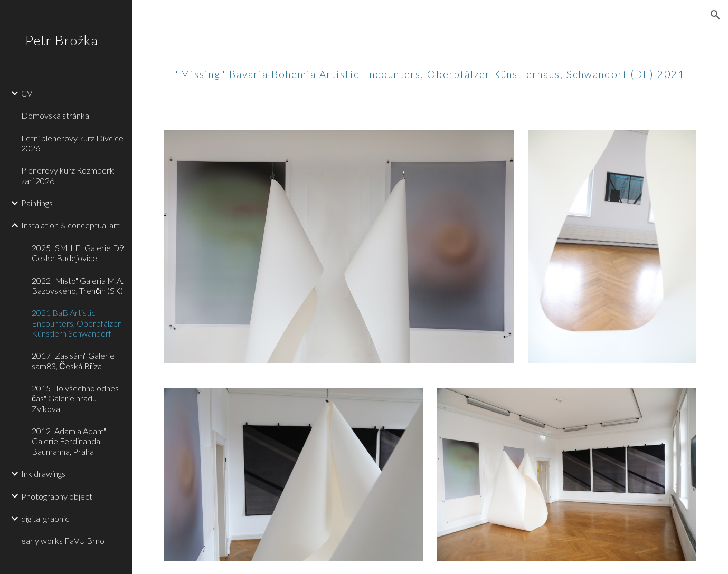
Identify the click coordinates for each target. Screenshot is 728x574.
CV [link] (27, 93)
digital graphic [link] (45, 518)
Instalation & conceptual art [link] (70, 225)
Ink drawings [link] (43, 473)
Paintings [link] (37, 203)
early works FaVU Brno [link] (63, 540)
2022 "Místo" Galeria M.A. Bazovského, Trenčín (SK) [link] (78, 285)
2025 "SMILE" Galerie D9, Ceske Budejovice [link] (79, 253)
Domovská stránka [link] (55, 115)
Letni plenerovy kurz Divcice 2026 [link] (72, 143)
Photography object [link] (57, 496)
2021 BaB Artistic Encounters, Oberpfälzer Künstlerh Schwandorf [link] (76, 323)
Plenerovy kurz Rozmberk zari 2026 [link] (68, 175)
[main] (430, 66)
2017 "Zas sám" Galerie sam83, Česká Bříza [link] (73, 360)
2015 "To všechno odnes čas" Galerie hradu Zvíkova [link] (75, 398)
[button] (715, 15)
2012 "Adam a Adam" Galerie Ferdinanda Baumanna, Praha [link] (69, 441)
